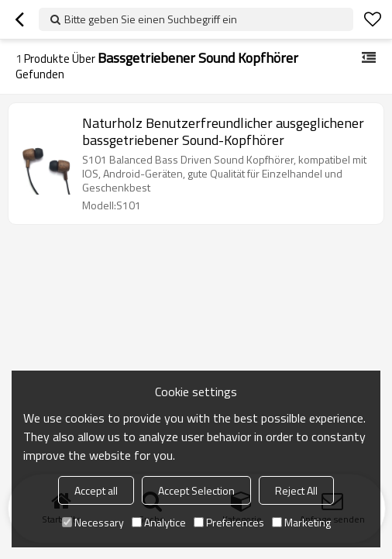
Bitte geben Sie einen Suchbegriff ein (151, 19)
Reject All (296, 490)
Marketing (301, 522)
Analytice (159, 522)
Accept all (96, 490)
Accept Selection (196, 490)
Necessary (93, 522)
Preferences (229, 522)
